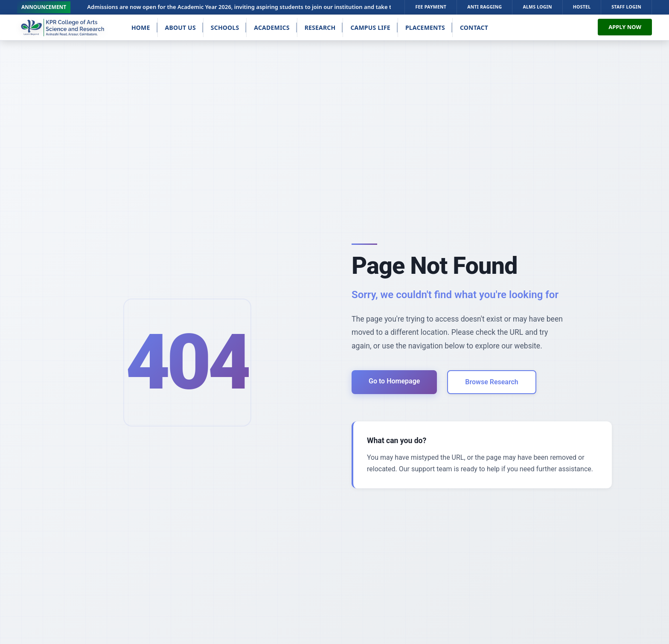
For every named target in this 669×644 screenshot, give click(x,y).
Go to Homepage (394, 381)
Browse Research (492, 382)
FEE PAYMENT (431, 7)
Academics (272, 28)
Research (320, 28)
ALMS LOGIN (537, 7)
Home (141, 28)
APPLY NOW (625, 27)
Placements (425, 28)
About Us (180, 28)
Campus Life (370, 28)
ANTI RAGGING (484, 7)
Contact (474, 28)
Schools (225, 28)
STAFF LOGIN (626, 7)
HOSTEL (582, 7)
